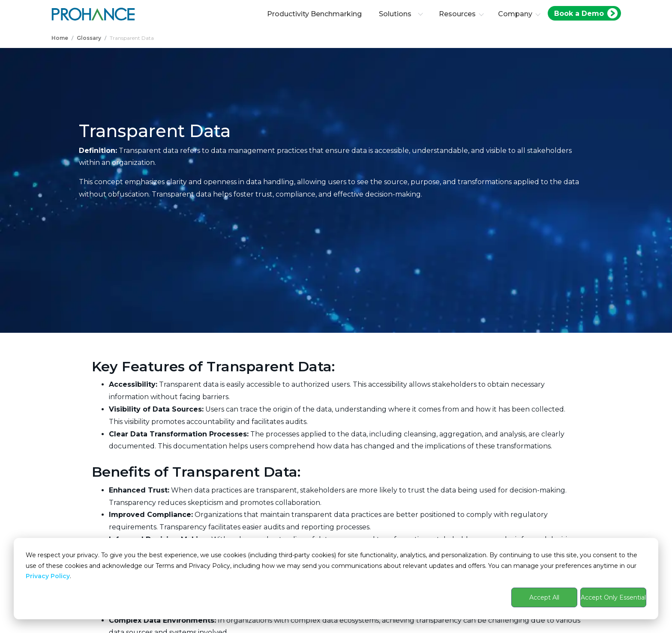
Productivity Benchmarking (314, 14)
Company (515, 14)
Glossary (89, 38)
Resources (457, 14)
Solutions (401, 14)
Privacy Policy (48, 576)
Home (60, 38)
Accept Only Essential (613, 597)
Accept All (544, 597)
